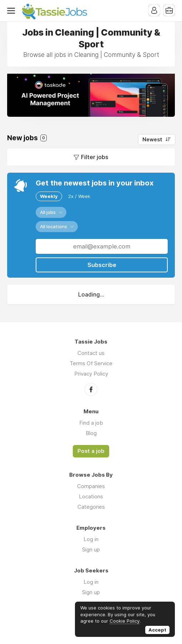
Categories (91, 507)
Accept (157, 630)
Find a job (91, 423)
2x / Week (79, 196)
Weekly (49, 196)
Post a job (91, 451)
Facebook (91, 389)
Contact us (91, 353)
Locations (91, 496)
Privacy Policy (91, 374)
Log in (91, 539)
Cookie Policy (125, 621)
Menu (12, 11)
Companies (91, 486)
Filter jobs (95, 157)
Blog (91, 433)
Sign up (91, 549)
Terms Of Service (91, 363)
